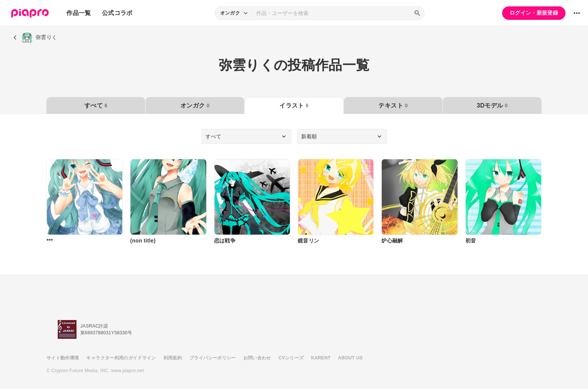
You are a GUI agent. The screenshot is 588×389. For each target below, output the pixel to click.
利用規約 (173, 358)
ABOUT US (350, 358)
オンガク (195, 105)
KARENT (321, 358)
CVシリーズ (291, 358)
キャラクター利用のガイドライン (121, 358)
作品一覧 (79, 13)
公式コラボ (117, 13)
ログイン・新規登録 (534, 13)
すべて (96, 105)
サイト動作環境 (63, 358)
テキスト (393, 105)
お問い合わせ (257, 358)
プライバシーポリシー (213, 358)
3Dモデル (492, 105)
